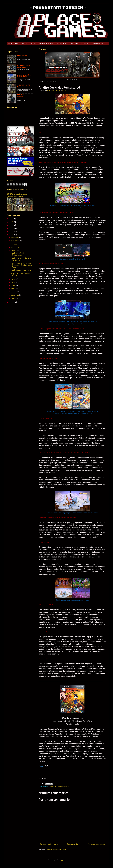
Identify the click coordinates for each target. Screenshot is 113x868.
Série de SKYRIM (98, 44)
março (14, 292)
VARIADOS (75, 44)
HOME (10, 44)
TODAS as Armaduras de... (23, 56)
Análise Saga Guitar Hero (21, 270)
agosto (14, 250)
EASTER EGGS (85, 44)
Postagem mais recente (49, 844)
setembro (15, 247)
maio (14, 285)
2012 (12, 302)
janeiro (14, 298)
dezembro (15, 238)
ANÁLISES (33, 44)
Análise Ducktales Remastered (59, 786)
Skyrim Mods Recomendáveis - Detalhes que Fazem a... (24, 76)
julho (14, 279)
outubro (15, 244)
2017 (12, 222)
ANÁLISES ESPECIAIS (46, 44)
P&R (17, 44)
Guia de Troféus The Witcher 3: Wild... (22, 96)
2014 (12, 232)
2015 (12, 228)
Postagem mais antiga (96, 844)
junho (14, 282)
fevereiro (15, 295)
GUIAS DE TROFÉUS (62, 44)
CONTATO (24, 44)
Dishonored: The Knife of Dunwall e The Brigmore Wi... (21, 265)
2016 (12, 225)
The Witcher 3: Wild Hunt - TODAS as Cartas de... (23, 66)
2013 (12, 235)
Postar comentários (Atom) (56, 850)
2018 (12, 219)
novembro (16, 241)
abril (13, 289)
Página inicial (73, 844)
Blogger (62, 860)
